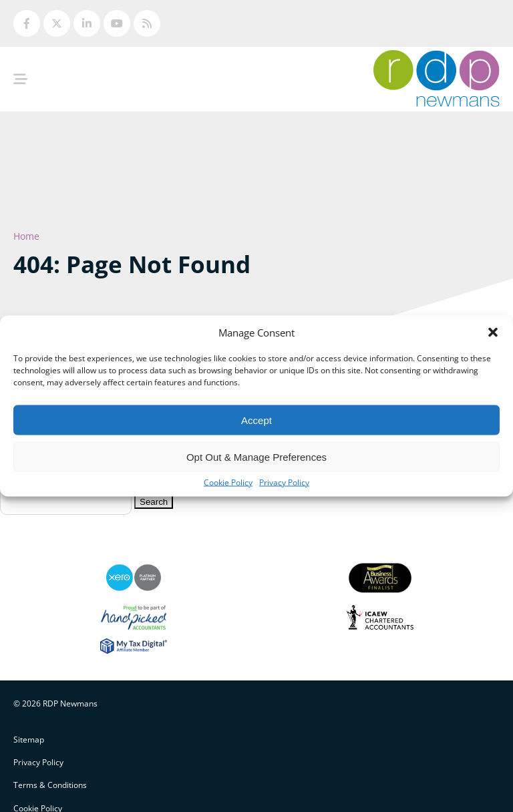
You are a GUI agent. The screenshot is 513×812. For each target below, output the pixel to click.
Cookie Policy (228, 483)
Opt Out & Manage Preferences (256, 456)
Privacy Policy (284, 483)
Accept (256, 420)
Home (26, 236)
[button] (493, 333)
